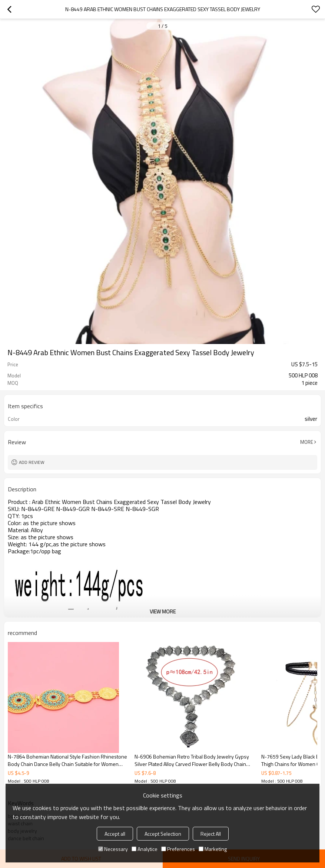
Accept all (115, 834)
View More (163, 611)
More (307, 442)
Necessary (113, 849)
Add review (32, 462)
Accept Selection (163, 834)
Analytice (145, 849)
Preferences (178, 849)
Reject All (211, 834)
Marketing (213, 849)
